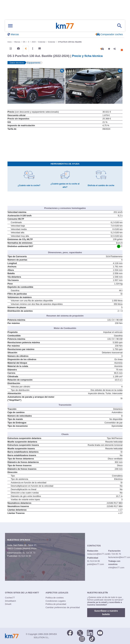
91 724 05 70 (29, 553)
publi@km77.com (96, 564)
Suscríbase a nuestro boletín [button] (106, 613)
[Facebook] (70, 633)
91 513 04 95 (25, 556)
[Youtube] (100, 633)
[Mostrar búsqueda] (119, 26)
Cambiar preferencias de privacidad (63, 607)
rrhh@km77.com (116, 568)
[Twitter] (80, 633)
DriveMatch (10, 601)
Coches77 (10, 598)
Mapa (34, 548)
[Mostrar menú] (10, 26)
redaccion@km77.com (98, 554)
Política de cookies (54, 598)
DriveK (8, 604)
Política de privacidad (56, 604)
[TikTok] (92, 639)
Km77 (65, 26)
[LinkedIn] (90, 633)
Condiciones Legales (56, 601)
